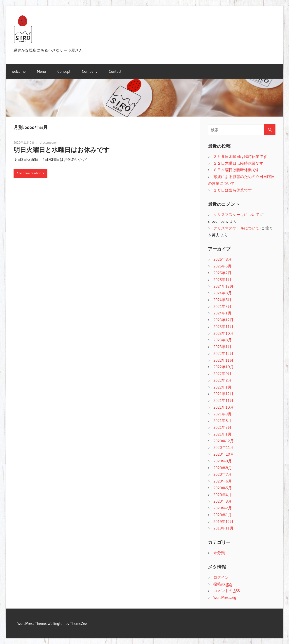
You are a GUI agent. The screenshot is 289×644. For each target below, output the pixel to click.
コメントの (227, 591)
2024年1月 (222, 313)
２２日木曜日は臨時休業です (238, 163)
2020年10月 (224, 454)
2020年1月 (223, 515)
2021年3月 (222, 427)
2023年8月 (223, 340)
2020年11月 (224, 447)
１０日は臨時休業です (233, 190)
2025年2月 (222, 273)
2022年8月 (223, 380)
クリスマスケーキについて (236, 214)
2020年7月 (223, 474)
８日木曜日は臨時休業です (236, 170)
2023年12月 (223, 320)
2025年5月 (222, 266)
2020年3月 (223, 501)
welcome (19, 71)
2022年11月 (223, 360)
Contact (115, 71)
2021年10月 (224, 407)
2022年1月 (222, 387)
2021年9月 (222, 414)
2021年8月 (223, 420)
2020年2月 (223, 508)
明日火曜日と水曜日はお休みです (62, 150)
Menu (41, 71)
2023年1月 (222, 347)
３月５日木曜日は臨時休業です (240, 156)
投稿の (223, 584)
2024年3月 (222, 306)
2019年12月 (223, 521)
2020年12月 (224, 441)
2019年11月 (223, 528)
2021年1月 (222, 434)
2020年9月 (223, 461)
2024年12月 (223, 286)
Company (90, 71)
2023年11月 (223, 327)
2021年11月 (223, 400)
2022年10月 (224, 367)
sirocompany (48, 143)
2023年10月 (224, 333)
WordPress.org (225, 597)
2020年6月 (223, 481)
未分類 (219, 553)
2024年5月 (222, 300)
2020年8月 (223, 468)
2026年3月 (223, 259)
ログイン (221, 577)
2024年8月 (223, 293)
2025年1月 (222, 280)
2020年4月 (223, 495)
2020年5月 (223, 488)
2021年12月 (223, 394)
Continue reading (29, 173)
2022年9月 (222, 374)
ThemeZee (78, 623)
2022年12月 (223, 353)
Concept (64, 71)
